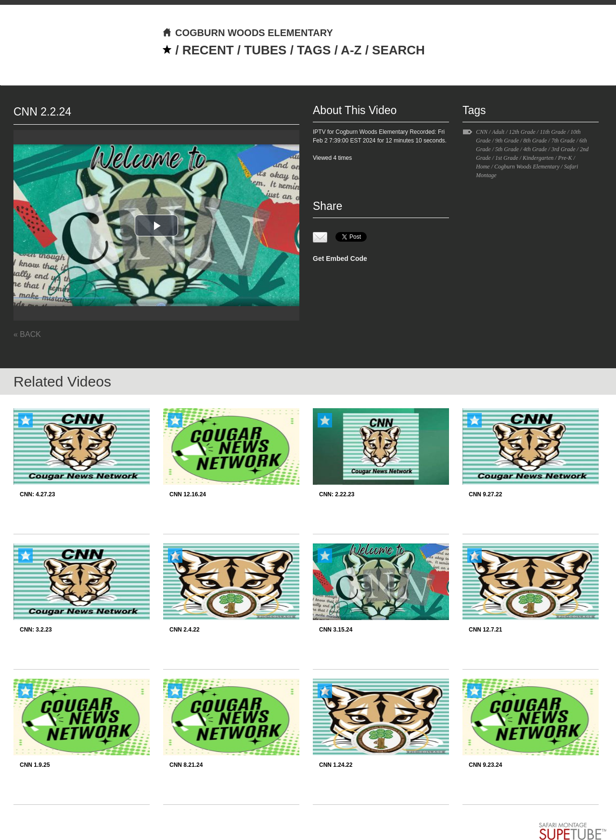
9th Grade (507, 141)
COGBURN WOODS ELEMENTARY (248, 33)
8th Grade (535, 141)
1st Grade (507, 158)
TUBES (265, 50)
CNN (482, 132)
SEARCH (398, 50)
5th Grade (507, 149)
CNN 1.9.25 (35, 765)
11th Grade (553, 132)
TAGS (314, 50)
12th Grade (522, 132)
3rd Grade (564, 149)
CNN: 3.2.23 (36, 630)
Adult (498, 132)
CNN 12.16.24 (188, 494)
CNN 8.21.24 (186, 765)
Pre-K (565, 158)
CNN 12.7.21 (485, 630)
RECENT (208, 50)
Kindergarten (538, 158)
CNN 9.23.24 (485, 765)
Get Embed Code (340, 258)
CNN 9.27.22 (485, 494)
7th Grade (563, 141)
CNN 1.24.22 (336, 765)
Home (483, 167)
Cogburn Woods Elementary (527, 167)
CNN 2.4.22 (185, 630)
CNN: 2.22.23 (337, 494)
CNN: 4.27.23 (37, 494)
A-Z (351, 50)
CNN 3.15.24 (336, 630)
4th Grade (535, 149)
